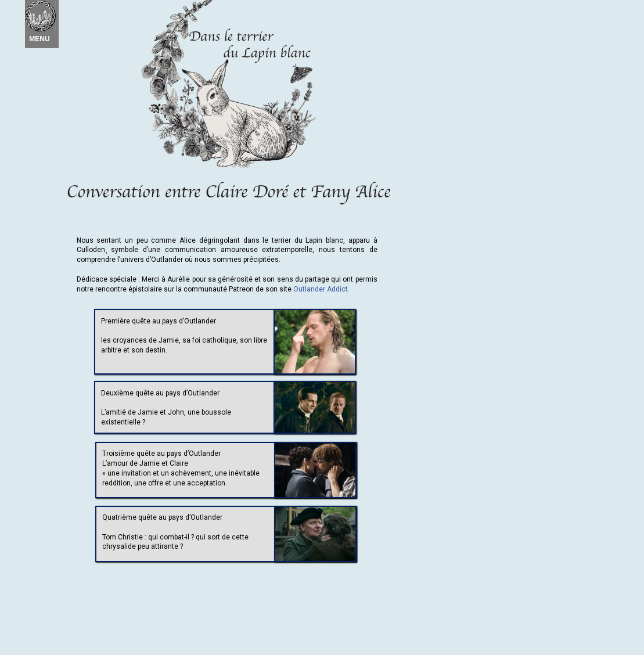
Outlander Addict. (321, 289)
